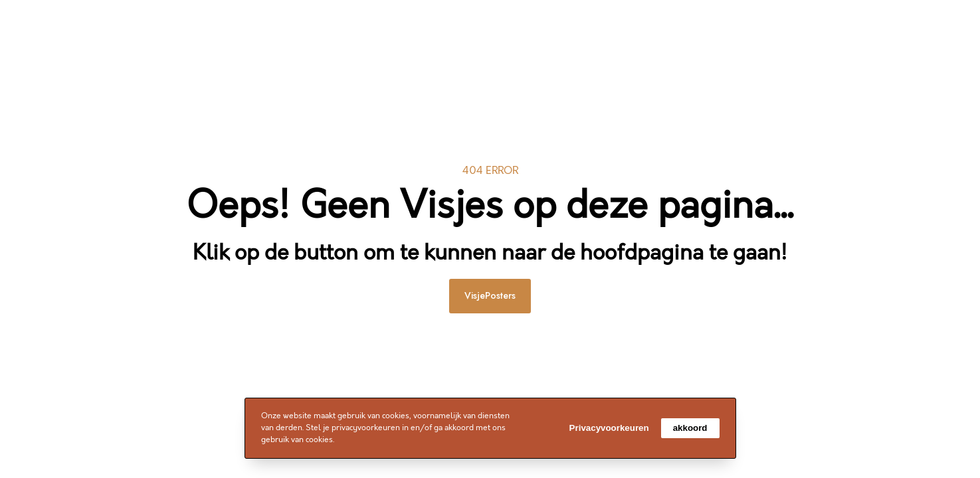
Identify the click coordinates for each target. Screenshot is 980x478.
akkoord (690, 428)
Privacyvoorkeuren (609, 428)
